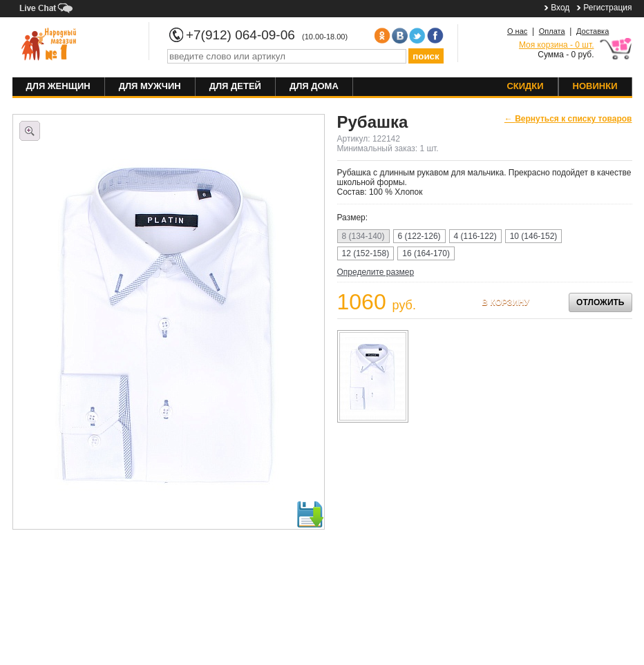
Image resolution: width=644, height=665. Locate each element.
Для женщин (58, 86)
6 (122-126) (419, 236)
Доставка (593, 31)
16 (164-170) (426, 253)
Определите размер (376, 272)
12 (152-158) (366, 253)
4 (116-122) (475, 236)
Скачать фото (310, 514)
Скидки (525, 86)
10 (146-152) (534, 236)
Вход (560, 8)
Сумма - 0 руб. (557, 50)
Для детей (235, 86)
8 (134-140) (363, 236)
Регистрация (607, 8)
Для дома (314, 86)
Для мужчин (150, 86)
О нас (517, 31)
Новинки (595, 86)
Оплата (552, 31)
